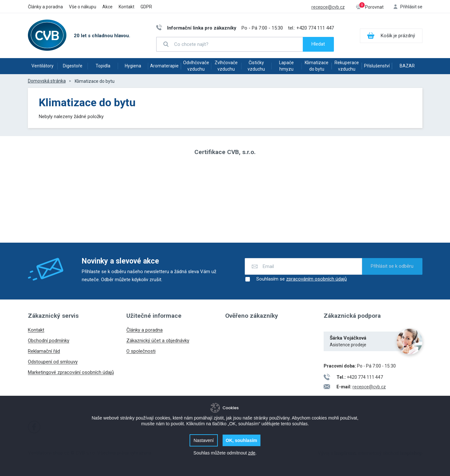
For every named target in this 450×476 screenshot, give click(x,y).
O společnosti (141, 351)
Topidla (103, 66)
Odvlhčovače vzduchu (196, 66)
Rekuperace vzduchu (347, 66)
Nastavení (204, 440)
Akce (107, 7)
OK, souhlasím (242, 440)
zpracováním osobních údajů (316, 279)
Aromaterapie (164, 66)
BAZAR (407, 66)
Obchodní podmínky (49, 341)
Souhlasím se (296, 279)
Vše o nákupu (83, 7)
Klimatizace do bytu (317, 66)
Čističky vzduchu (256, 66)
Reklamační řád (44, 351)
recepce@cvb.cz (328, 7)
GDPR (146, 7)
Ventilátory (42, 66)
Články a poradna (45, 7)
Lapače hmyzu (286, 66)
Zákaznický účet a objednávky (158, 341)
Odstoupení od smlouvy (53, 362)
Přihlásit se (411, 7)
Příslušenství (377, 66)
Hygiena (133, 66)
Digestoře (73, 66)
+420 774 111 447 (315, 28)
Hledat (318, 44)
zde (252, 453)
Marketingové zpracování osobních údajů (71, 372)
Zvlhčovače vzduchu (226, 66)
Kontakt (127, 7)
